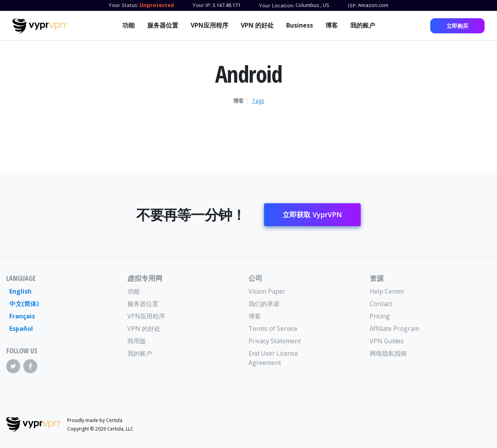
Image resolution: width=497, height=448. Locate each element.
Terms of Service (273, 329)
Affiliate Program (394, 329)
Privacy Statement (275, 341)
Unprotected (157, 5)
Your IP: (202, 5)
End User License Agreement (273, 358)
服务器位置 (163, 25)
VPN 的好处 (257, 25)
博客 (332, 25)
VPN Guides (387, 341)
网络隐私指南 (388, 353)
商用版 (137, 341)
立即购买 (457, 26)
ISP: (352, 5)
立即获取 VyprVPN (312, 214)
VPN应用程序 (209, 25)
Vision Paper (267, 291)
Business (300, 25)
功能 (129, 25)
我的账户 (363, 25)
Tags (258, 101)
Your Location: (277, 5)
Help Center (387, 291)
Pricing (380, 316)
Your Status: (123, 5)
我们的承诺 (264, 304)
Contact (381, 304)
